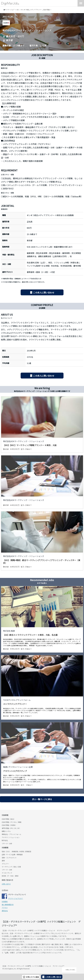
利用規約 (5, 902)
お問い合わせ (6, 884)
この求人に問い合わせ (44, 293)
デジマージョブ (16, 960)
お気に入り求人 (69, 970)
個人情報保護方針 (8, 905)
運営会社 (5, 911)
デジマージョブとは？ (16, 898)
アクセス (5, 908)
